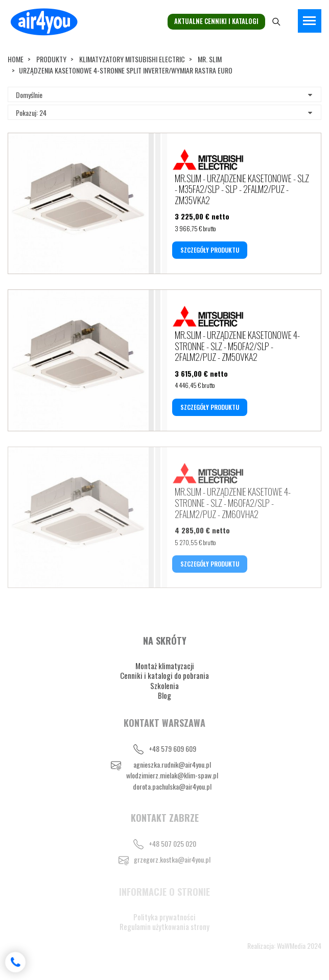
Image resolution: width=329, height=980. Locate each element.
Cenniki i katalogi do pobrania (165, 675)
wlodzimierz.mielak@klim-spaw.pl (172, 775)
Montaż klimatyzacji (165, 666)
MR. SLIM (210, 59)
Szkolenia (165, 685)
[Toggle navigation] (310, 21)
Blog (165, 695)
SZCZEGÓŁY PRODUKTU (210, 250)
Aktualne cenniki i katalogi (216, 21)
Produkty (51, 59)
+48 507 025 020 (172, 843)
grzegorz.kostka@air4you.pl (172, 859)
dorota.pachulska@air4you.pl (172, 786)
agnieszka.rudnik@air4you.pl (172, 764)
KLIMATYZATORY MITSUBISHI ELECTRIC (132, 59)
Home (16, 59)
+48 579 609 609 (172, 749)
